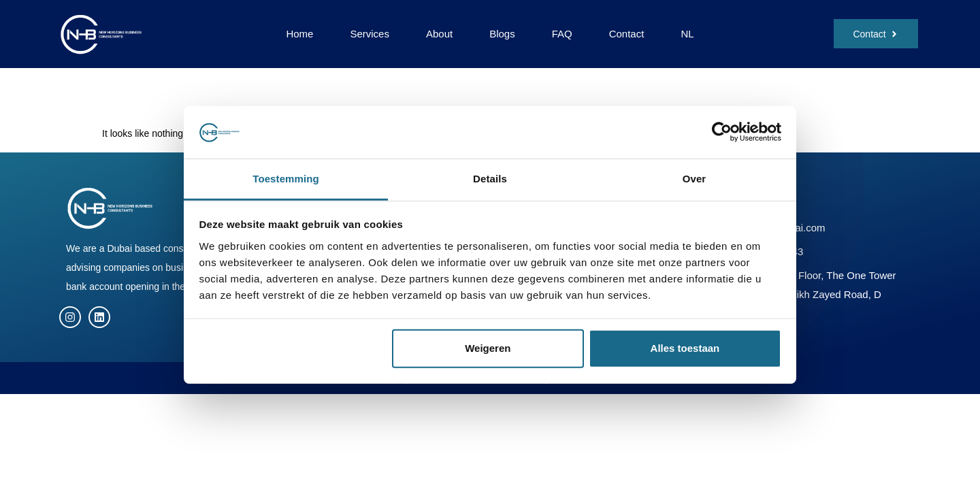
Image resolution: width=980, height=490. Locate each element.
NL (687, 34)
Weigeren (488, 348)
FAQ (562, 34)
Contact (627, 34)
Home (299, 34)
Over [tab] (695, 179)
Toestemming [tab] (286, 179)
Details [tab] (490, 179)
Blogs (502, 34)
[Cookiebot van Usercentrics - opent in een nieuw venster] (722, 132)
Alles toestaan (685, 348)
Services (370, 34)
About (439, 34)
